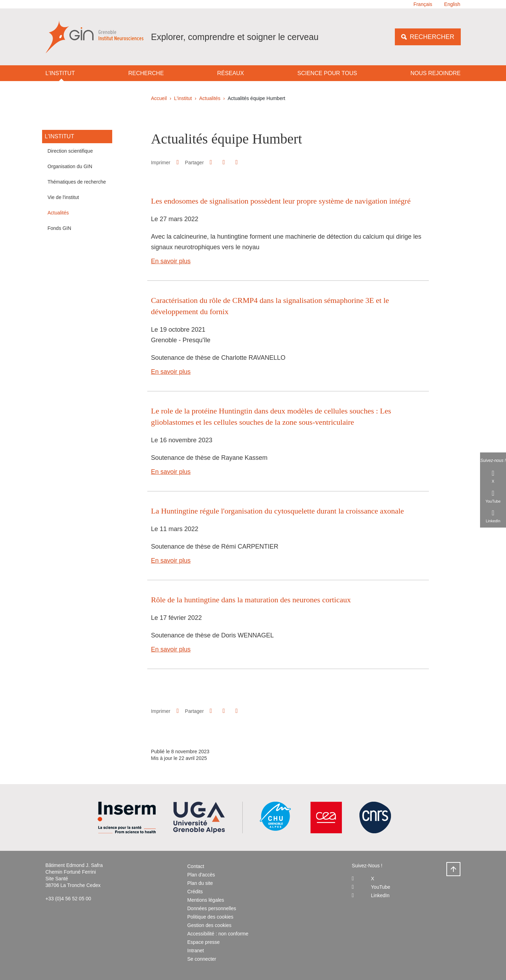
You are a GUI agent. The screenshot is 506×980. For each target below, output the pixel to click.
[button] (211, 162)
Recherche (146, 73)
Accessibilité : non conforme (218, 934)
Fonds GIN (60, 228)
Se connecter (202, 959)
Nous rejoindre (435, 73)
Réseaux (230, 73)
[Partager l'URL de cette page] (237, 162)
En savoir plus (171, 261)
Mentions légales (206, 900)
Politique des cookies (210, 917)
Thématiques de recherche (77, 182)
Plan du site (200, 883)
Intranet (195, 951)
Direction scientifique (70, 151)
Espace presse (204, 942)
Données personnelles (212, 908)
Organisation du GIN (70, 166)
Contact (196, 866)
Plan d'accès (201, 875)
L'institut (60, 73)
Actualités (210, 98)
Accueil (159, 98)
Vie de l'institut (63, 197)
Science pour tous (327, 73)
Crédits (195, 892)
